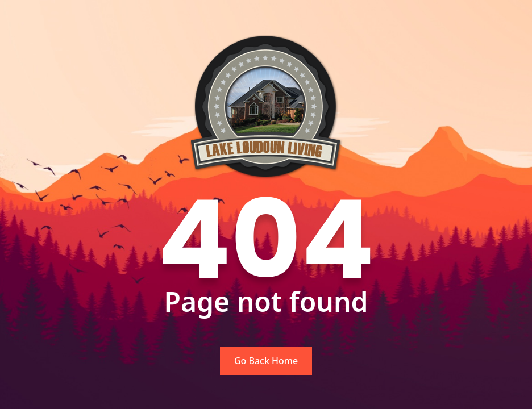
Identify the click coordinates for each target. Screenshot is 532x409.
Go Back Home (266, 361)
